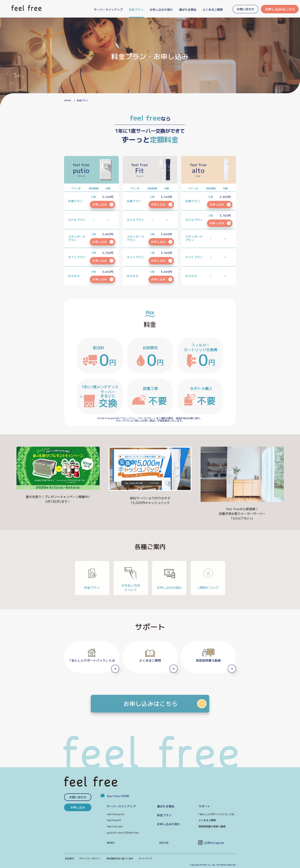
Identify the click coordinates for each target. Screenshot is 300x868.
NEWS (111, 843)
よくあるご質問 (207, 820)
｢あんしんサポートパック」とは (216, 814)
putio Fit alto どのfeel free (123, 833)
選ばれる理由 (166, 806)
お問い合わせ (78, 797)
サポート (204, 806)
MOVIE (164, 843)
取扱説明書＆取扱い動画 (212, 826)
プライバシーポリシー (90, 859)
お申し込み (78, 807)
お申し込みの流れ (169, 824)
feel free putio (115, 814)
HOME (67, 100)
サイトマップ (145, 859)
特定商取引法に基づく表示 (120, 859)
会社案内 (69, 859)
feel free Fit (114, 820)
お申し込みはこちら (280, 9)
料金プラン (164, 815)
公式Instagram (214, 843)
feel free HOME (115, 796)
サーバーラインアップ (121, 806)
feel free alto (115, 826)
